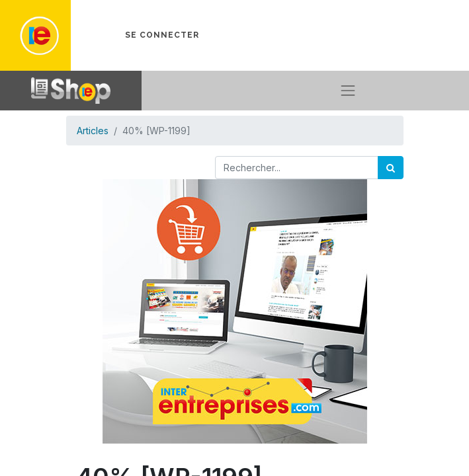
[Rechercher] (391, 168)
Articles (93, 131)
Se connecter (162, 35)
